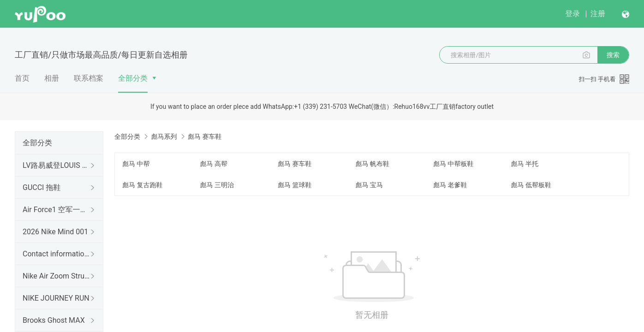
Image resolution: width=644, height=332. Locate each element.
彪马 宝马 (369, 185)
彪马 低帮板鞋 (531, 185)
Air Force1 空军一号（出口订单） (57, 210)
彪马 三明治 (217, 185)
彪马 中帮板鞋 (453, 164)
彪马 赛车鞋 (295, 164)
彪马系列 (164, 136)
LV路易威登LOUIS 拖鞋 (57, 165)
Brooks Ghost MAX (54, 320)
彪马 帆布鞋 (373, 164)
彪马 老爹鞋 (450, 185)
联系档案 (89, 78)
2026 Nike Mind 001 (55, 232)
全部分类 (133, 78)
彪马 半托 (525, 164)
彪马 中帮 (136, 164)
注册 (598, 14)
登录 (572, 14)
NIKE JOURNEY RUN (56, 298)
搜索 (613, 55)
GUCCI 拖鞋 (42, 187)
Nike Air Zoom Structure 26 (57, 276)
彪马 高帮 (214, 164)
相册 (52, 78)
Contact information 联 (57, 254)
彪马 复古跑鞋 (142, 185)
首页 (22, 78)
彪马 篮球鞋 (295, 185)
